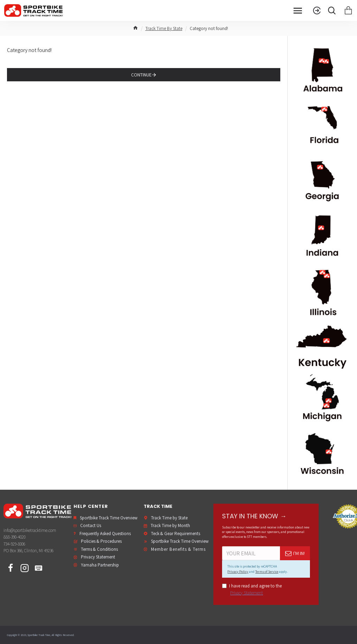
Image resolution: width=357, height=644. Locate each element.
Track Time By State (164, 28)
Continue (141, 75)
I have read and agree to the (252, 590)
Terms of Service (267, 572)
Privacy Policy (238, 572)
